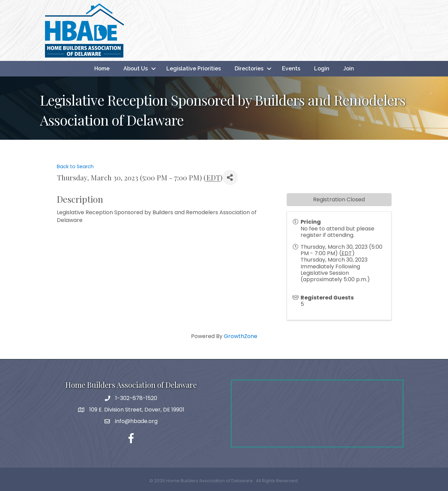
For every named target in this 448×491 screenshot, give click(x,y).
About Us (136, 69)
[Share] (230, 177)
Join (349, 69)
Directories (249, 69)
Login (322, 69)
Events (291, 69)
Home (102, 69)
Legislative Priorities (194, 69)
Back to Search (75, 166)
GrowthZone (241, 336)
